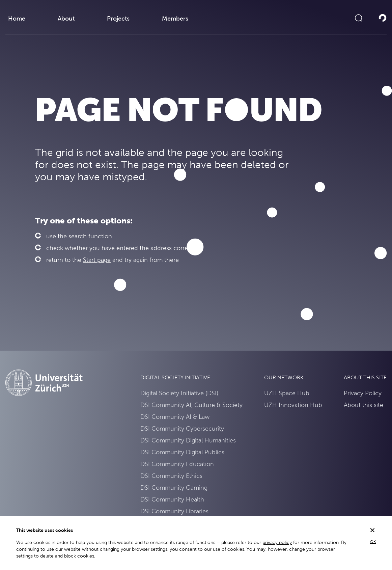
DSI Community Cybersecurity (182, 428)
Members (175, 18)
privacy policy (277, 542)
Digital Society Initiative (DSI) (179, 393)
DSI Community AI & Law (175, 417)
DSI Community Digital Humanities (188, 440)
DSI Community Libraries (174, 511)
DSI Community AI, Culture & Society (191, 405)
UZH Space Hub (287, 393)
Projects (118, 18)
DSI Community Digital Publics (182, 452)
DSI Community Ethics (171, 476)
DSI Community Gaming (174, 487)
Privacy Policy (363, 393)
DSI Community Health (172, 499)
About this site (363, 405)
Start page (97, 260)
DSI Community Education (177, 464)
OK (373, 542)
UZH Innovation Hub (293, 405)
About (66, 18)
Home (17, 18)
